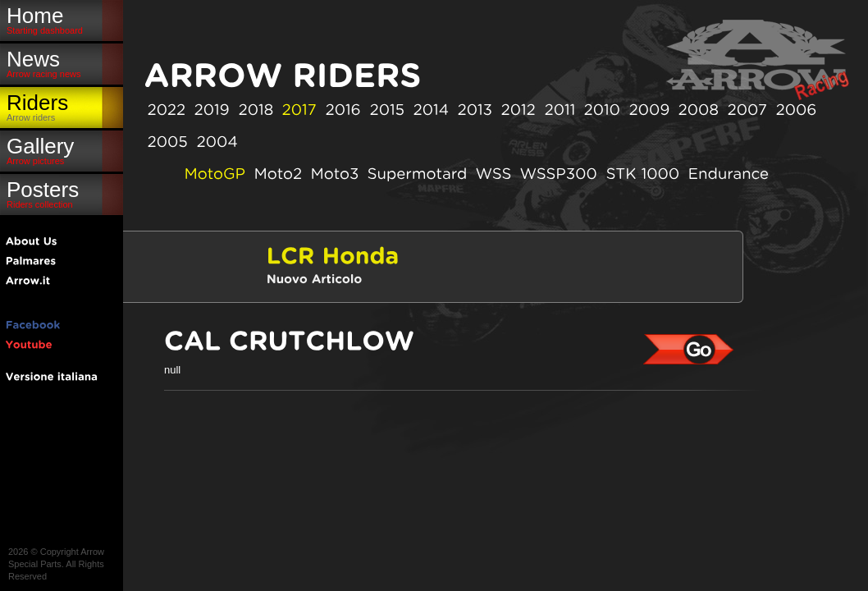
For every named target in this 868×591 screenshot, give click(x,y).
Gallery (62, 150)
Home (62, 19)
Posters (62, 193)
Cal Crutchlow (689, 349)
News (62, 63)
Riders (62, 106)
